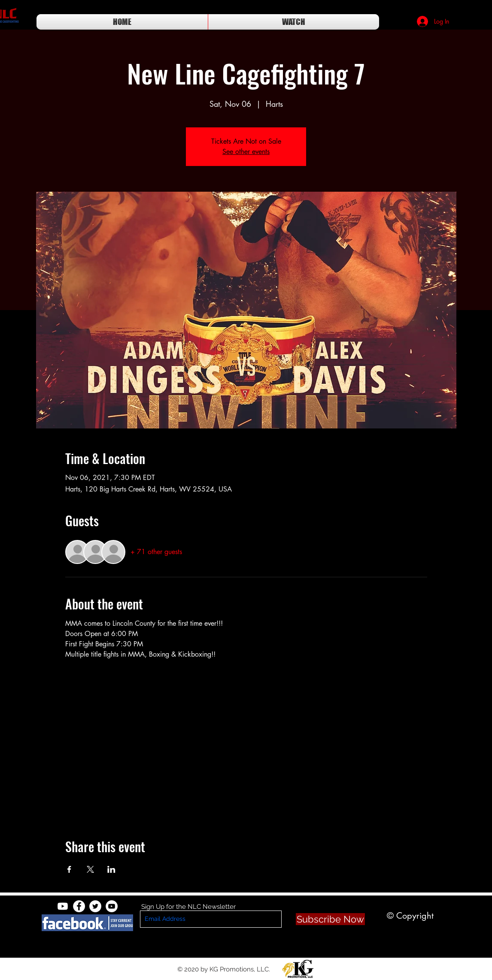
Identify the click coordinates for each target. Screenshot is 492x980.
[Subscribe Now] (330, 919)
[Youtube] (63, 906)
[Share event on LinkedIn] (111, 869)
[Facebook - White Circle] (79, 906)
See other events (246, 152)
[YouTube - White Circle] (112, 906)
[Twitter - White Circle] (95, 906)
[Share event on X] (90, 869)
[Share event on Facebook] (69, 869)
